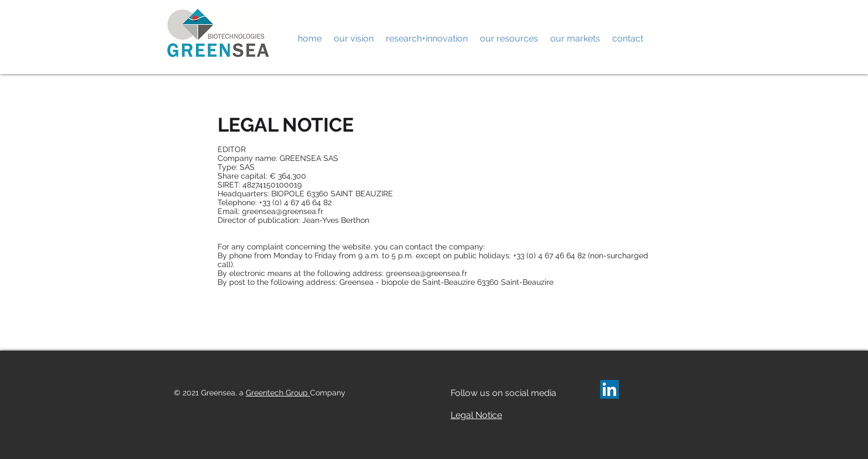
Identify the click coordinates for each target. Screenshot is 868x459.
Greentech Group (278, 393)
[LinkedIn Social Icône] (609, 389)
